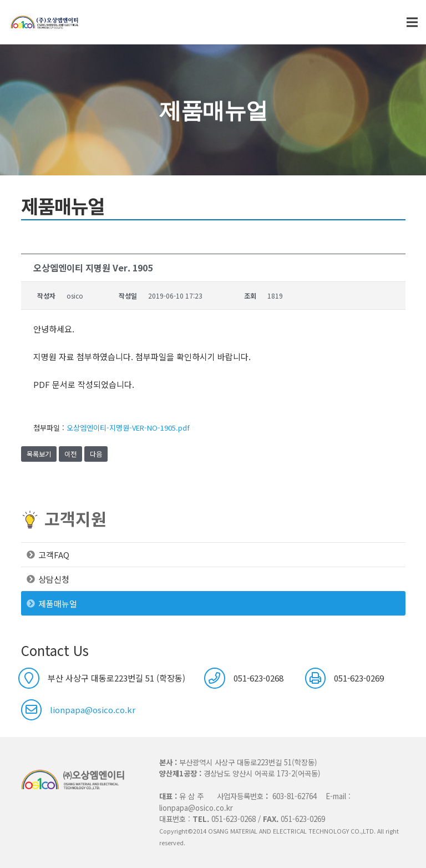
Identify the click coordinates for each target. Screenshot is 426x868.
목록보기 (39, 454)
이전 (70, 454)
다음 (96, 454)
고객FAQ (54, 555)
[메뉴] (412, 22)
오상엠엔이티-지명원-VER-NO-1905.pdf (128, 428)
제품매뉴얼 (58, 604)
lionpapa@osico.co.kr (93, 710)
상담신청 (54, 579)
